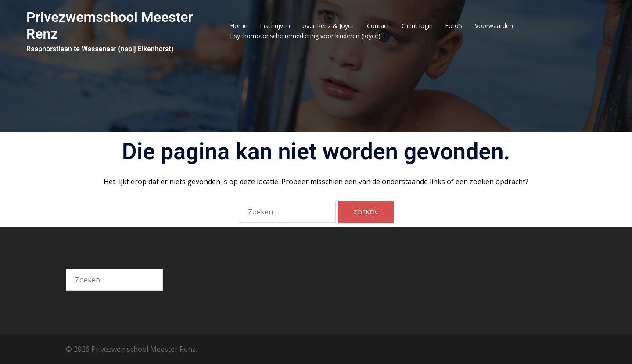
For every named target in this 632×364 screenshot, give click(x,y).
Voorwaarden (494, 26)
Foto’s (454, 26)
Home (239, 26)
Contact (378, 26)
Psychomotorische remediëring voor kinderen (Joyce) (305, 36)
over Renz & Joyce (329, 26)
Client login (417, 26)
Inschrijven (275, 26)
